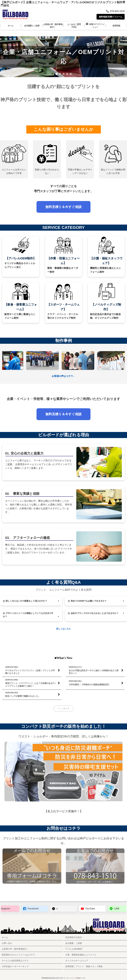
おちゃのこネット (59, 978)
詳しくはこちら (64, 629)
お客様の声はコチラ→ (64, 376)
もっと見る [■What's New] (64, 709)
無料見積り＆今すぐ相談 (63, 207)
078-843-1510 (115, 11)
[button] (95, 26)
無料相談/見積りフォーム (111, 17)
